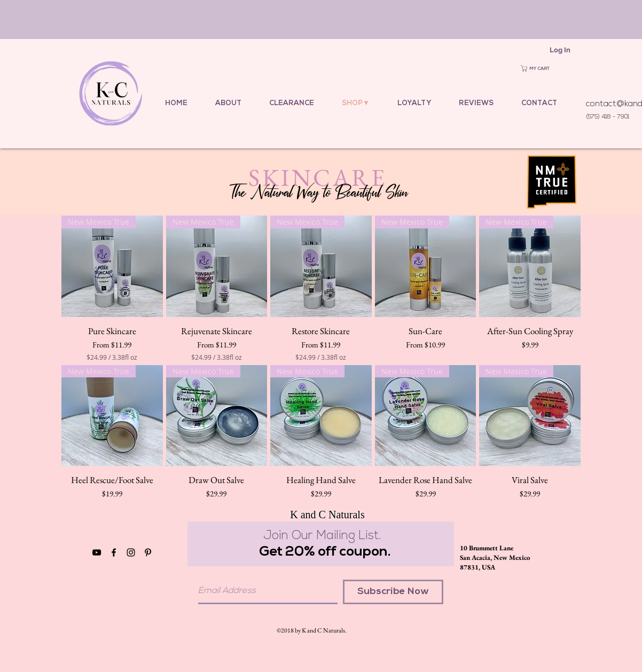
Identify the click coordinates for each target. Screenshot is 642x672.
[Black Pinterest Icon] (148, 552)
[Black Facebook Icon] (114, 552)
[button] (542, 68)
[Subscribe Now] (393, 592)
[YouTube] (97, 552)
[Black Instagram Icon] (131, 552)
